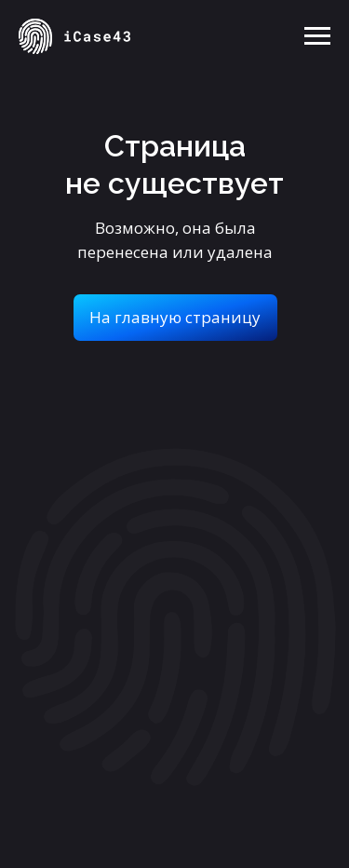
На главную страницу (175, 317)
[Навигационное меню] (317, 36)
